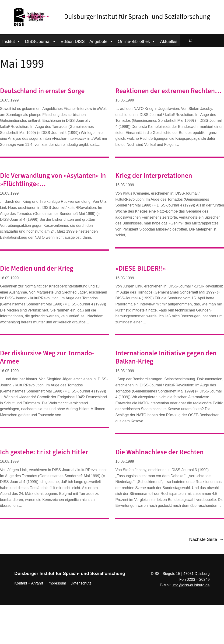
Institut (11, 41)
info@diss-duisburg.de (191, 585)
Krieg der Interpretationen (154, 176)
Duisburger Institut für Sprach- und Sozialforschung (137, 17)
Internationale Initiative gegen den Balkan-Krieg (166, 357)
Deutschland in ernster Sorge (42, 91)
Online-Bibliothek (137, 41)
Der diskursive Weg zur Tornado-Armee (47, 357)
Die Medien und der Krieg (37, 269)
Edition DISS (73, 42)
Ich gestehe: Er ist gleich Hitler (44, 452)
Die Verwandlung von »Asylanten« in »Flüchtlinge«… (53, 180)
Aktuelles (169, 42)
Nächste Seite (207, 539)
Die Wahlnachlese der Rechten (159, 452)
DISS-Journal (41, 41)
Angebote (101, 41)
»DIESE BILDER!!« (141, 269)
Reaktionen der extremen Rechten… (168, 91)
